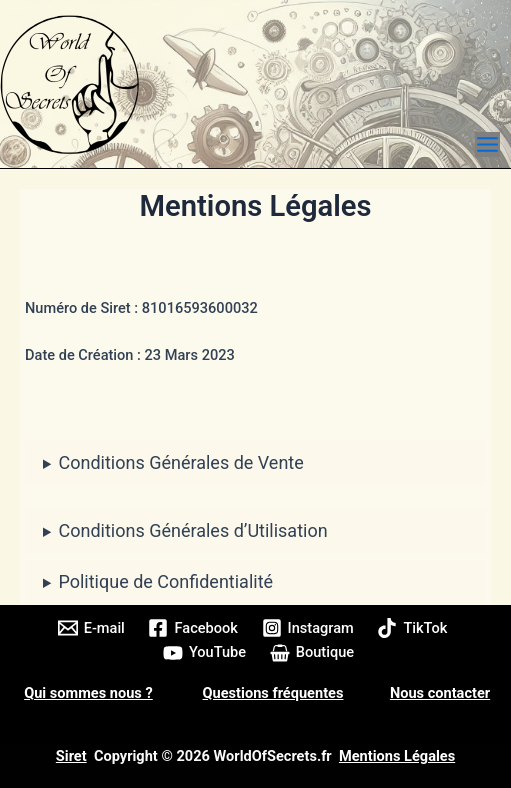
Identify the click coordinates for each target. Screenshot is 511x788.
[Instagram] (308, 628)
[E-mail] (91, 628)
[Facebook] (193, 628)
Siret (71, 756)
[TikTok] (413, 628)
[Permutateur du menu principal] (487, 144)
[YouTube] (204, 653)
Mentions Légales (397, 756)
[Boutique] (312, 653)
